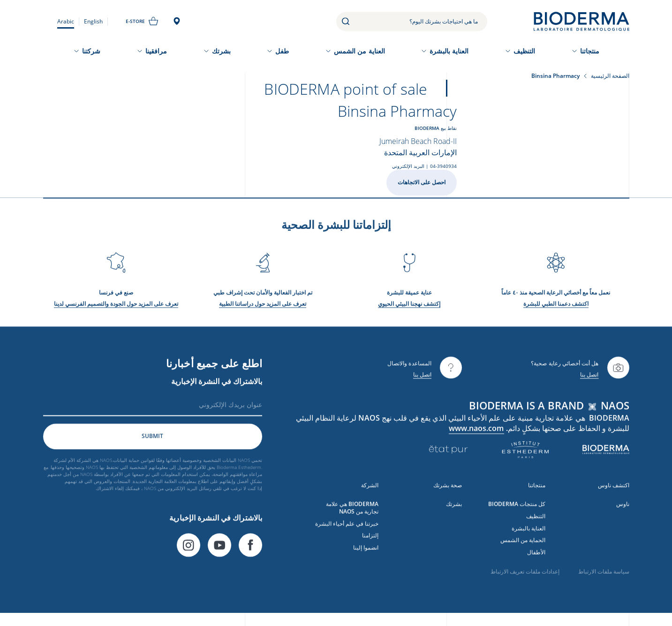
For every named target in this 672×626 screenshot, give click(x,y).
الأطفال (536, 557)
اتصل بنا (589, 380)
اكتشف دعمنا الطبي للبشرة (556, 309)
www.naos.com (476, 433)
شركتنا (91, 51)
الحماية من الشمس (523, 546)
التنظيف (525, 51)
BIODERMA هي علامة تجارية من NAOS (352, 513)
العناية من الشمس (359, 51)
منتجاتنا (590, 51)
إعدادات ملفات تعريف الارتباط (525, 577)
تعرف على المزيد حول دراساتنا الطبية (263, 309)
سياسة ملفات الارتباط (604, 577)
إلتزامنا (370, 541)
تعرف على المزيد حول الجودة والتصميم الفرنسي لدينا (116, 309)
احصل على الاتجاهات (422, 182)
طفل (282, 51)
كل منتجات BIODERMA (517, 509)
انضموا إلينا (366, 553)
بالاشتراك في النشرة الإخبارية (217, 386)
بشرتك (221, 51)
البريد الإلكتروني (408, 166)
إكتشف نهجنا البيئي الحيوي (409, 309)
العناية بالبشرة (449, 51)
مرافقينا (156, 51)
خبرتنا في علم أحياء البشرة (347, 529)
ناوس (623, 509)
